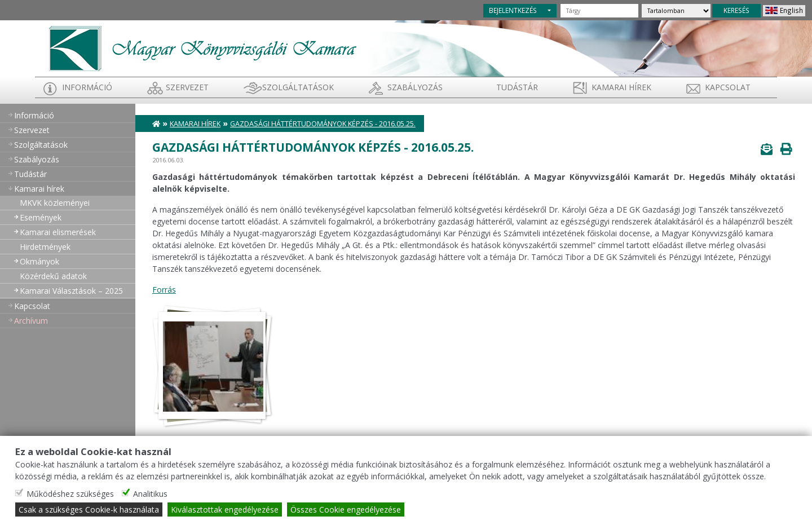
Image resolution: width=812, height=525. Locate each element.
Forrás (164, 290)
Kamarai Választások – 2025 (71, 291)
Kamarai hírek (621, 87)
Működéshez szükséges (70, 494)
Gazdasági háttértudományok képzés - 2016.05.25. (323, 124)
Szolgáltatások (298, 87)
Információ (87, 87)
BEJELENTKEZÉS (513, 10)
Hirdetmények (45, 247)
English (791, 10)
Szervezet (187, 87)
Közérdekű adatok (53, 276)
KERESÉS (736, 10)
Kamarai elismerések (58, 232)
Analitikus (150, 494)
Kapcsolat (728, 87)
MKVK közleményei (55, 203)
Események (41, 217)
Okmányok (39, 261)
